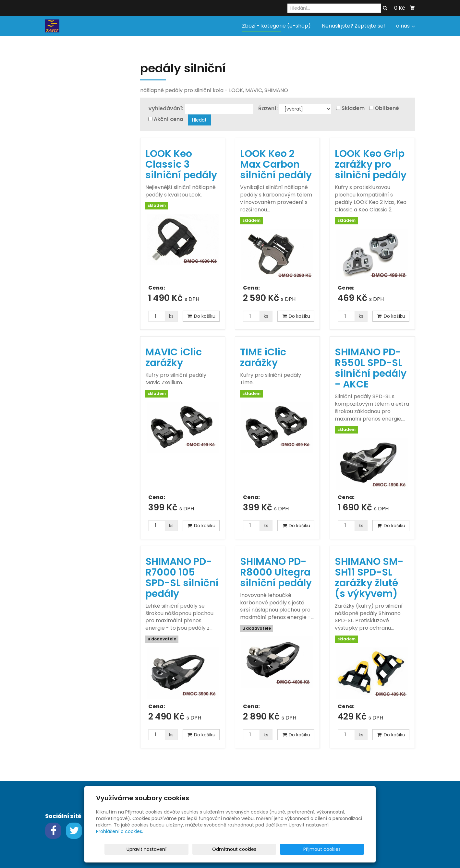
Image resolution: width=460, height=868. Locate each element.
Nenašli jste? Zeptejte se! (353, 26)
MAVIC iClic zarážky (174, 357)
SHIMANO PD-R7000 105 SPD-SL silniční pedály (182, 578)
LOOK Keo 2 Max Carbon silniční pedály (276, 164)
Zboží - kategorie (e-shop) (276, 26)
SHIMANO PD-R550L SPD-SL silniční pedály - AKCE (371, 368)
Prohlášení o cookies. (120, 831)
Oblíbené (387, 108)
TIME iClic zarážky (263, 357)
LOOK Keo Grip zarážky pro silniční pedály (371, 164)
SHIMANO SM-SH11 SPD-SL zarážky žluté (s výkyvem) (369, 578)
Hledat (199, 120)
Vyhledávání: (166, 109)
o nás (406, 26)
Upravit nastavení (232, 849)
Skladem (353, 108)
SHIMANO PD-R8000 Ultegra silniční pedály (276, 572)
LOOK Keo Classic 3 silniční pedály (181, 164)
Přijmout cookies (339, 849)
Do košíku (201, 316)
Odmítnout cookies (287, 849)
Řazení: (268, 109)
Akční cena (169, 119)
